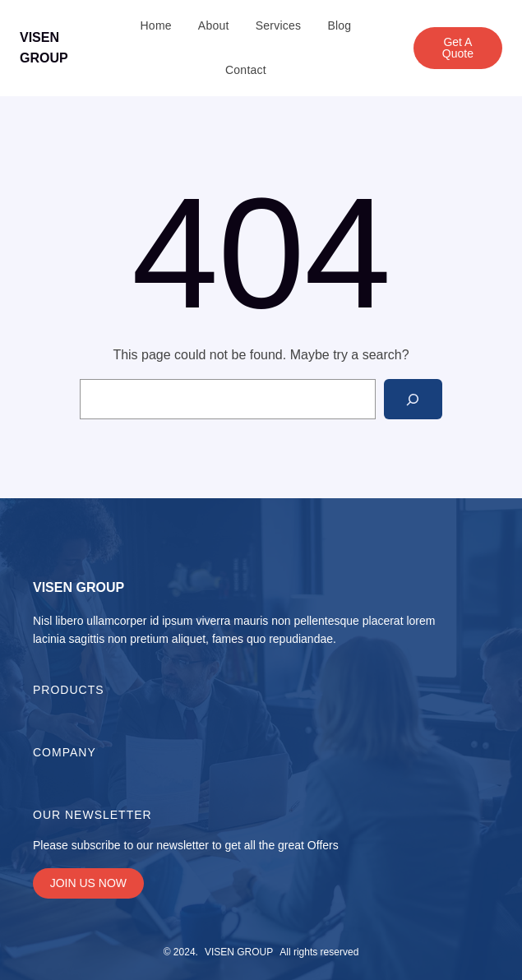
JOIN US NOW (88, 883)
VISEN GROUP (79, 587)
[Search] (413, 399)
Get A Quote (458, 48)
